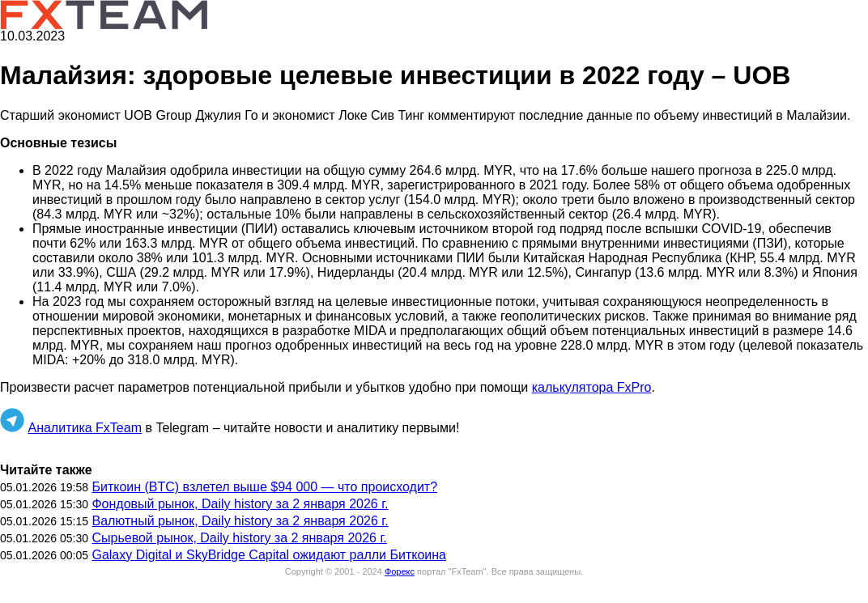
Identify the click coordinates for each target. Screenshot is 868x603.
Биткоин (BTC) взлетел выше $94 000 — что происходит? (264, 487)
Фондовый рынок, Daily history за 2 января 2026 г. (240, 504)
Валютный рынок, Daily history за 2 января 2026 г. (240, 521)
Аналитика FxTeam (85, 428)
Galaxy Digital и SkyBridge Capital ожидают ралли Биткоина (269, 555)
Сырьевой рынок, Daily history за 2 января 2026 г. (239, 538)
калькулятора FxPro (592, 387)
